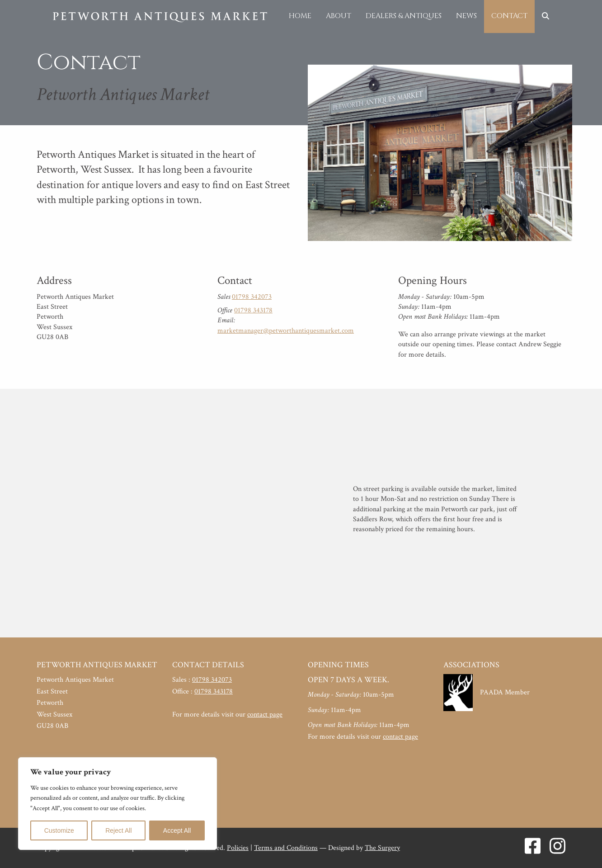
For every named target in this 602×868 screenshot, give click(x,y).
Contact (509, 16)
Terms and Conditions (286, 848)
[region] (118, 804)
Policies (238, 848)
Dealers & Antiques (404, 16)
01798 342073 (252, 297)
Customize (59, 830)
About (339, 16)
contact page (265, 715)
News (466, 16)
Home (300, 16)
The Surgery (382, 848)
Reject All (118, 830)
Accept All (177, 830)
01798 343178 (253, 310)
